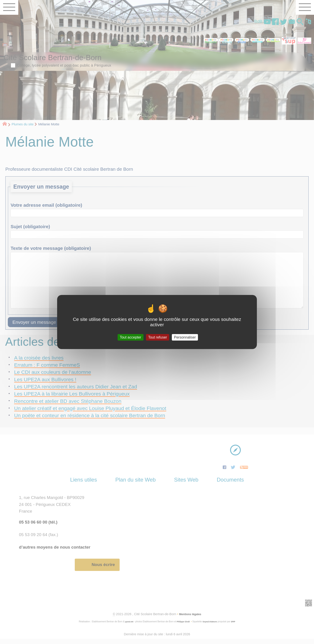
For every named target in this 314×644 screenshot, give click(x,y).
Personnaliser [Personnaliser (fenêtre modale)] (185, 337)
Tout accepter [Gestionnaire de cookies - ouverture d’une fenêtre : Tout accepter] (131, 337)
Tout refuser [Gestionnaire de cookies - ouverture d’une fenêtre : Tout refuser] (158, 337)
